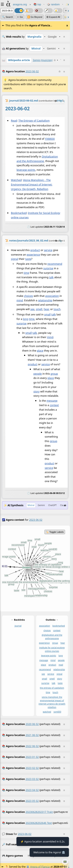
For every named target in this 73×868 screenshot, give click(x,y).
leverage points (26, 170)
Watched (16, 180)
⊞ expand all (53, 17)
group (54, 373)
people (38, 373)
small (47, 314)
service (48, 250)
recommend (55, 264)
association (52, 296)
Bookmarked (19, 213)
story (36, 391)
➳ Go (20, 17)
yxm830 (57, 712)
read (61, 665)
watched (47, 712)
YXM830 (50, 139)
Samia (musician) (42, 60)
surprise (48, 268)
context (54, 405)
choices (28, 296)
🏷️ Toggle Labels (55, 532)
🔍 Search (8, 17)
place (40, 350)
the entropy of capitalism (52, 688)
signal (15, 259)
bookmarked (59, 626)
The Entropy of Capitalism (34, 121)
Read (14, 121)
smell (39, 309)
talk (51, 277)
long (26, 319)
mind (20, 300)
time (26, 273)
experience (33, 254)
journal (18, 626)
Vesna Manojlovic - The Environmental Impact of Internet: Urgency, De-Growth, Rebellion (32, 184)
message (52, 401)
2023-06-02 (25, 834)
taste (28, 259)
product (35, 250)
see (32, 309)
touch (57, 309)
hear (46, 309)
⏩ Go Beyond (35, 17)
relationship (45, 300)
